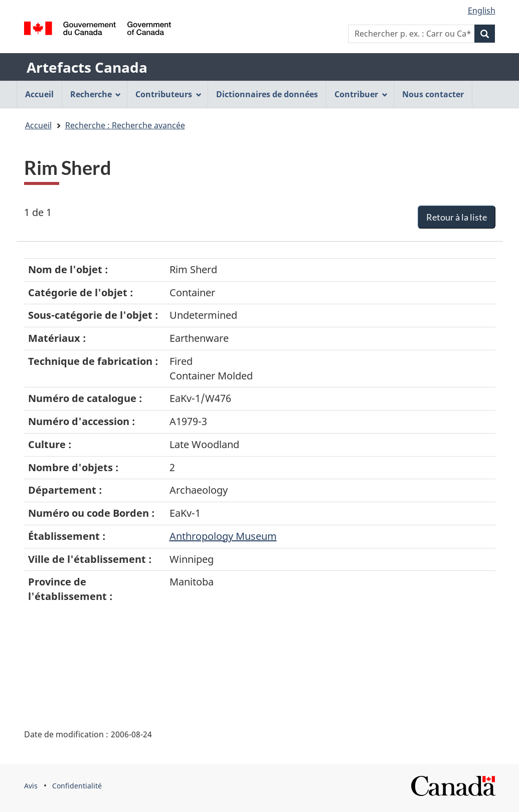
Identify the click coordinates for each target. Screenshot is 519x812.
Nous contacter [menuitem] (433, 94)
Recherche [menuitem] (96, 94)
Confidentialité (77, 786)
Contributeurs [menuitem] (168, 94)
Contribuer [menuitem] (361, 94)
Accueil (38, 125)
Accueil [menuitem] (39, 94)
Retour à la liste (457, 217)
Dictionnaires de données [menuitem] (267, 94)
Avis (31, 786)
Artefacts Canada (87, 67)
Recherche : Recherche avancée (125, 125)
